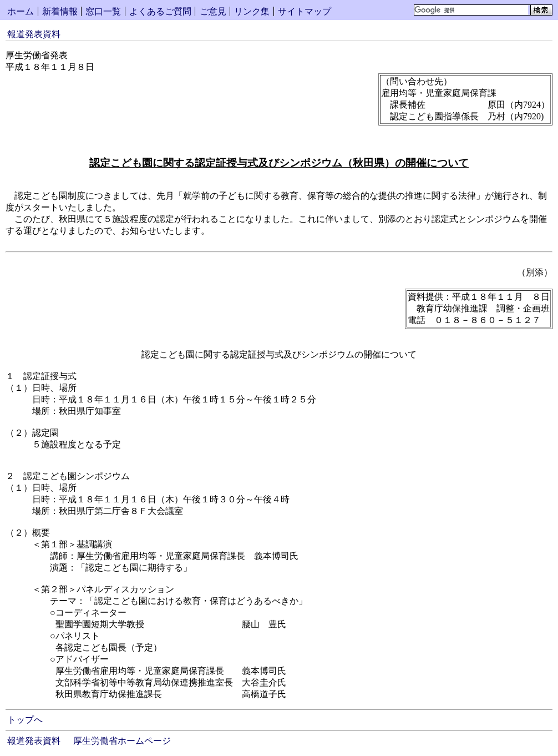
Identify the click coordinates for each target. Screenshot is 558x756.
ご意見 (213, 11)
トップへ (25, 720)
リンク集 (252, 11)
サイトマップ (305, 11)
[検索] (471, 10)
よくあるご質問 (160, 11)
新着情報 (60, 11)
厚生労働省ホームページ (122, 741)
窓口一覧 (103, 11)
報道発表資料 (34, 34)
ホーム (21, 11)
